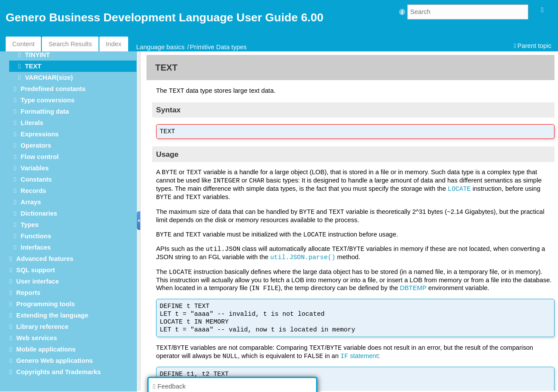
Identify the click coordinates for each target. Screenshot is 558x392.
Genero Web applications (54, 361)
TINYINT (37, 55)
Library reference (42, 327)
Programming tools (45, 304)
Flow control (39, 157)
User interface (37, 281)
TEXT (33, 66)
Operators (36, 145)
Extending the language (52, 315)
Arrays (31, 202)
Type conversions (48, 100)
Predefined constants (53, 89)
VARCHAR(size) (49, 78)
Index (114, 44)
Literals (32, 123)
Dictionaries (39, 213)
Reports (28, 293)
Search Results (70, 44)
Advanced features (45, 259)
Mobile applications (46, 349)
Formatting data (45, 112)
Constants (36, 179)
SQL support (35, 270)
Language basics (161, 47)
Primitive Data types (218, 47)
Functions (36, 236)
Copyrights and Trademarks (58, 372)
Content (23, 44)
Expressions (39, 134)
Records (33, 191)
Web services (36, 338)
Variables (34, 168)
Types (29, 225)
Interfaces (36, 247)
